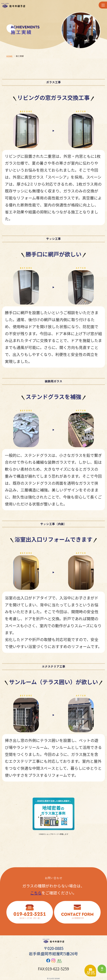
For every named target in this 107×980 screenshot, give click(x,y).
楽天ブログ (59, 961)
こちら (36, 893)
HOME (9, 56)
